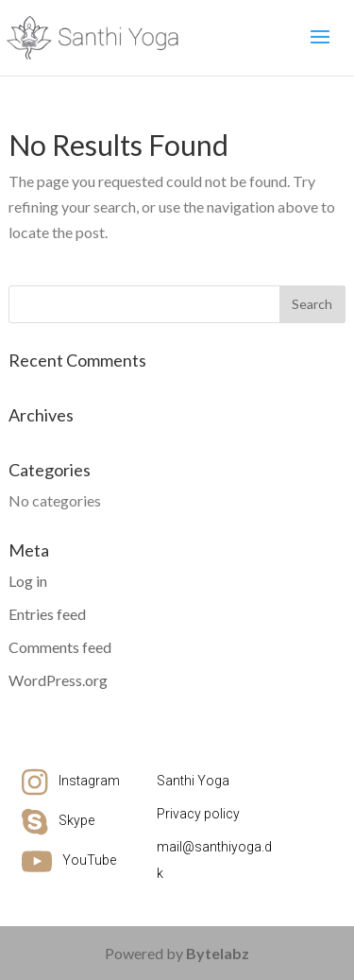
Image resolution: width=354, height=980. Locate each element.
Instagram (89, 781)
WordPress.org (58, 680)
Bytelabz (218, 953)
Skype (76, 820)
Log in (28, 581)
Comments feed (60, 647)
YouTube (89, 860)
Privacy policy (198, 814)
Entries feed (47, 614)
